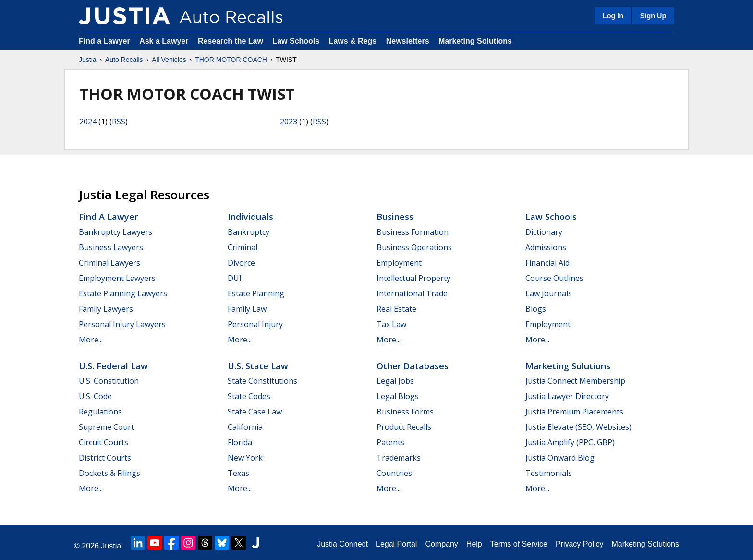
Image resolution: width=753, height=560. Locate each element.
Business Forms (405, 412)
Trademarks (399, 458)
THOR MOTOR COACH (231, 60)
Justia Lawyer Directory (567, 396)
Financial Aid (547, 263)
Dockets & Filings (109, 473)
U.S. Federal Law (113, 366)
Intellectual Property (413, 278)
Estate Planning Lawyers (123, 293)
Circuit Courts (103, 442)
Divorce (241, 263)
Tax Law (391, 324)
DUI (235, 278)
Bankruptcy (249, 232)
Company (441, 544)
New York (245, 458)
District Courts (105, 458)
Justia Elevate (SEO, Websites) (578, 427)
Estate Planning (256, 293)
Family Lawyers (106, 309)
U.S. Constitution (109, 381)
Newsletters (408, 41)
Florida (240, 442)
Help (474, 544)
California (245, 427)
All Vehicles (169, 60)
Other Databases (413, 366)
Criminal (243, 247)
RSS (119, 122)
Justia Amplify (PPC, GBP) (570, 442)
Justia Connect (342, 544)
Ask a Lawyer (165, 41)
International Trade (412, 293)
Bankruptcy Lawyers (115, 232)
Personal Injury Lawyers (122, 324)
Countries (394, 473)
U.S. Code (95, 396)
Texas (238, 473)
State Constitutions (262, 381)
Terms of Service (519, 544)
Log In (613, 16)
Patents (390, 442)
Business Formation (413, 232)
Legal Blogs (398, 396)
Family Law (247, 309)
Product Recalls (404, 427)
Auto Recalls (124, 60)
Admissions (546, 247)
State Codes (249, 396)
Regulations (100, 412)
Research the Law (231, 41)
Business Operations (414, 247)
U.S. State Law (258, 366)
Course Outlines (554, 278)
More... (91, 340)
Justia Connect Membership (575, 381)
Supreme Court (106, 427)
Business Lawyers (111, 247)
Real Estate (396, 309)
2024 (88, 122)
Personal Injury (255, 324)
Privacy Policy (580, 544)
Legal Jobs (395, 381)
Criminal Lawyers (109, 263)
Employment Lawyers (117, 278)
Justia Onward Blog (560, 458)
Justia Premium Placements (574, 412)
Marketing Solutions (475, 41)
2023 (289, 122)
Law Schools (296, 41)
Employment (399, 263)
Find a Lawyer (104, 41)
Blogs (536, 309)
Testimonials (549, 473)
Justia (88, 60)
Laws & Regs (353, 41)
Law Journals (549, 293)
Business (395, 217)
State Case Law (255, 412)
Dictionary (544, 232)
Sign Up (653, 16)
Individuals (250, 217)
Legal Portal (396, 544)
